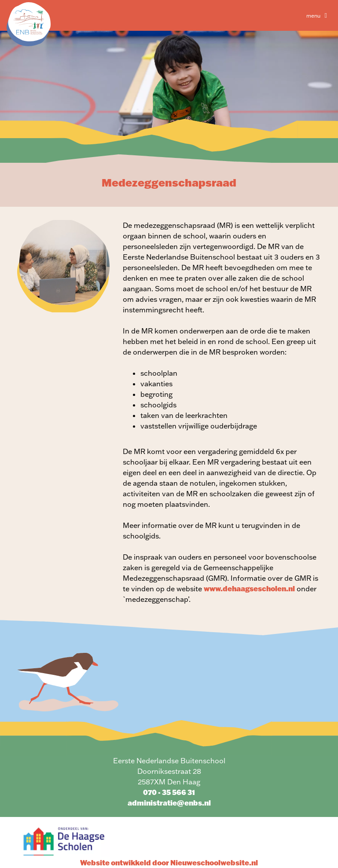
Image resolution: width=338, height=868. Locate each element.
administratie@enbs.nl (169, 803)
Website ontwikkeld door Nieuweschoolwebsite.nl (169, 863)
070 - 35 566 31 (169, 792)
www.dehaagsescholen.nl (249, 588)
